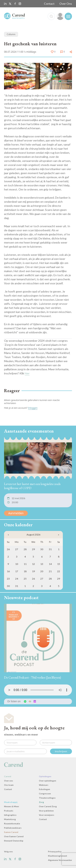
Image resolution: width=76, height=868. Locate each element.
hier (27, 373)
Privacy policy (55, 851)
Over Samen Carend (14, 836)
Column (11, 34)
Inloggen (33, 408)
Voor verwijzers (47, 815)
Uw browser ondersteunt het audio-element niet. (38, 690)
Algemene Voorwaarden (60, 860)
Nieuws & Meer (12, 806)
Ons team (9, 785)
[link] (60, 16)
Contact (49, 4)
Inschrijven (61, 751)
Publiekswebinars (13, 828)
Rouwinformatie (12, 823)
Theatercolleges (47, 798)
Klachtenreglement (58, 856)
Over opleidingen (48, 781)
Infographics (10, 815)
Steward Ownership (14, 841)
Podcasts (9, 811)
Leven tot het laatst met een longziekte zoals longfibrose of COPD (32, 486)
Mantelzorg (10, 819)
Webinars (44, 785)
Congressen (45, 793)
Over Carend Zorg (48, 806)
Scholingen (44, 789)
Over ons (9, 781)
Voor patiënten (46, 811)
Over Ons (66, 4)
